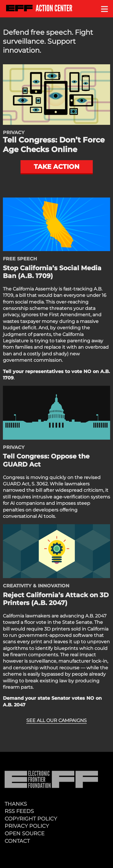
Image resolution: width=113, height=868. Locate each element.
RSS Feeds (19, 811)
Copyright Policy (31, 819)
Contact (17, 841)
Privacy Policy (27, 826)
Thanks (16, 804)
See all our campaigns (56, 720)
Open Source (25, 833)
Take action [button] (57, 167)
